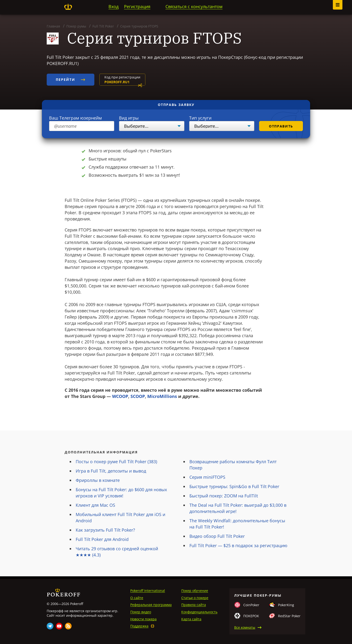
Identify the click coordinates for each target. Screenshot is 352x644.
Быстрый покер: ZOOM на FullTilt (224, 496)
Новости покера (143, 619)
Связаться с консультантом (194, 6)
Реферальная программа (151, 605)
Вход (114, 6)
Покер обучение (195, 591)
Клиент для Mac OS (95, 505)
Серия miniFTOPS (207, 477)
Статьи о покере (195, 598)
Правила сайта (194, 605)
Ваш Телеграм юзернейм (75, 118)
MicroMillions (162, 396)
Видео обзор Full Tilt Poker (217, 536)
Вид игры (129, 118)
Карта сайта (191, 619)
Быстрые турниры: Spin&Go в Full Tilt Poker (234, 486)
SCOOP (138, 396)
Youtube (59, 626)
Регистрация (137, 6)
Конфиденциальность (199, 612)
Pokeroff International (148, 591)
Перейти (71, 80)
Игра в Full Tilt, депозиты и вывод (111, 471)
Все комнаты (245, 627)
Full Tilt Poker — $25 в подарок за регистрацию (238, 545)
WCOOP (120, 396)
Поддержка (139, 626)
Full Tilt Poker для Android (102, 539)
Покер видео (141, 612)
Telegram (50, 626)
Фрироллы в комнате (98, 480)
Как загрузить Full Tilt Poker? (105, 530)
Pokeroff (68, 7)
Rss (68, 626)
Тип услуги (200, 118)
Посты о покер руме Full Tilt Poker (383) (116, 462)
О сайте (137, 598)
